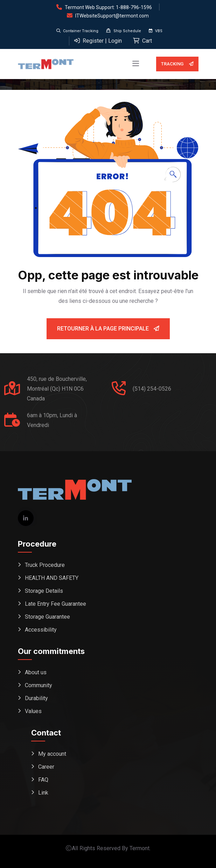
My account (52, 754)
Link (43, 793)
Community (39, 685)
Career (46, 767)
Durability (36, 698)
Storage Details (44, 591)
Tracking (177, 64)
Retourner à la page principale (108, 329)
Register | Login (98, 41)
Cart (142, 41)
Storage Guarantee (47, 617)
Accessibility (41, 630)
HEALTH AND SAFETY (52, 578)
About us (36, 672)
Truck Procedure (45, 565)
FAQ (43, 780)
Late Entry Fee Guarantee (55, 604)
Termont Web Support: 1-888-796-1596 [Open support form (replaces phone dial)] (108, 7)
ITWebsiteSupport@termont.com (112, 16)
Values (33, 711)
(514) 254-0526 (152, 389)
